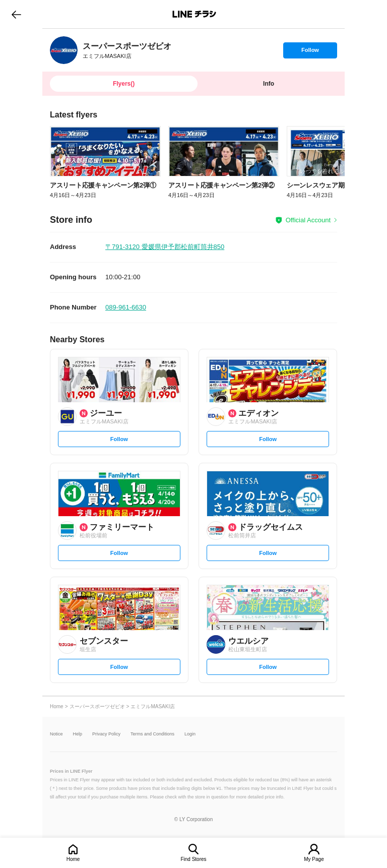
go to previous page (16, 14)
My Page (314, 859)
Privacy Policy (106, 734)
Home (73, 859)
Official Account (308, 220)
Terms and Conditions (152, 734)
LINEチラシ (194, 14)
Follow (310, 52)
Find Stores (193, 859)
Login (190, 734)
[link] (64, 50)
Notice (56, 734)
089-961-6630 (126, 307)
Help (78, 734)
